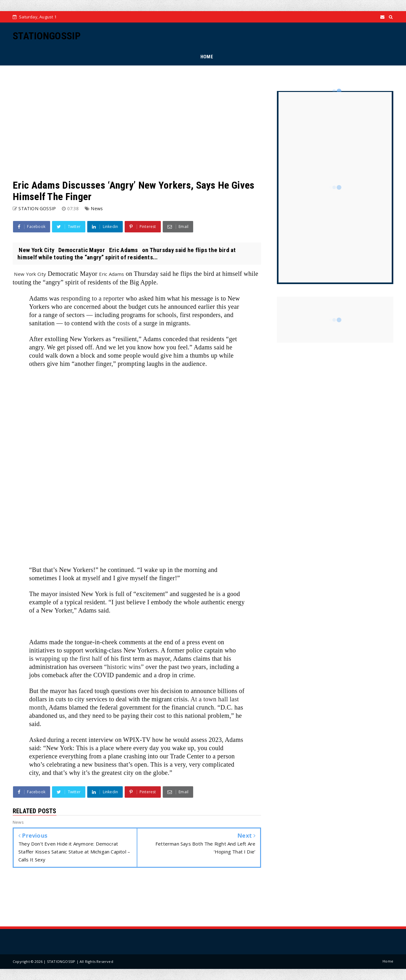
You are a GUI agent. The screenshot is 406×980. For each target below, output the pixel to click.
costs (123, 323)
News (97, 208)
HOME (207, 57)
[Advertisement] (137, 122)
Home (388, 961)
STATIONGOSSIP (47, 36)
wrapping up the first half (69, 659)
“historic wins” (124, 667)
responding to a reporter (92, 298)
